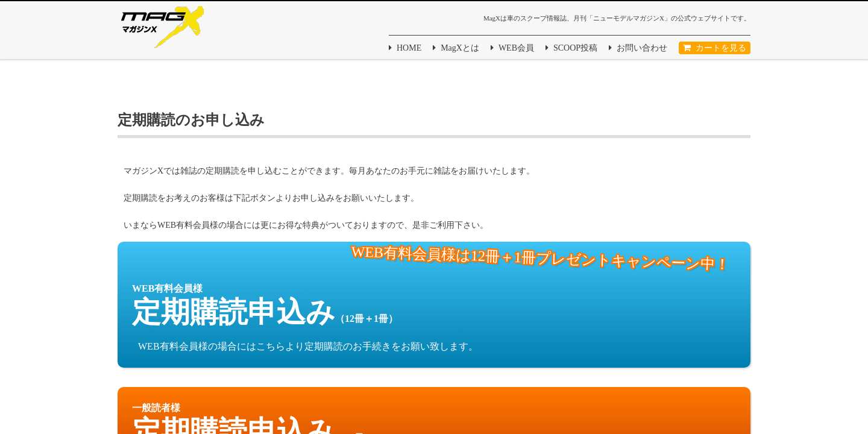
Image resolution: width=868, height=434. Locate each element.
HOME (409, 48)
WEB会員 (516, 48)
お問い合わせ (642, 48)
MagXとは (460, 48)
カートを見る (721, 48)
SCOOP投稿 (575, 48)
